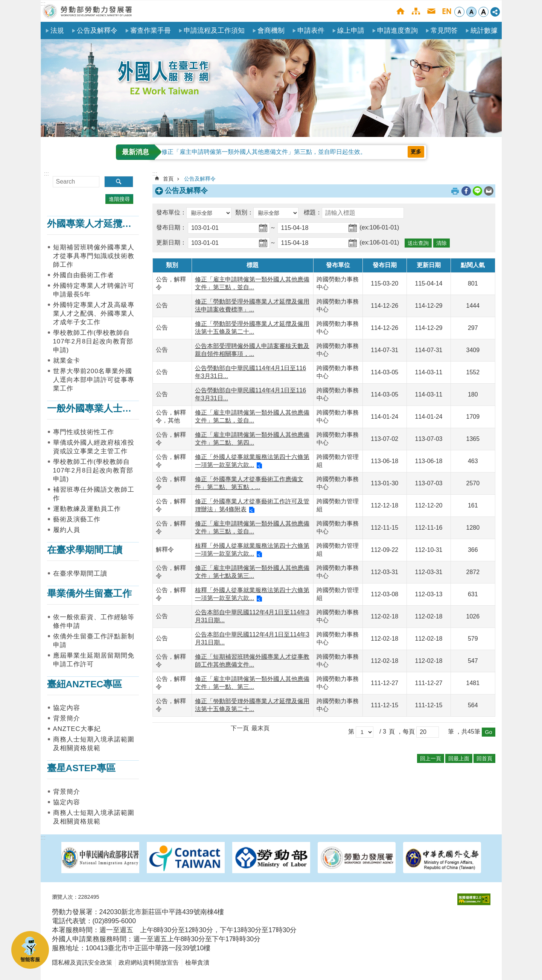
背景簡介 (67, 718)
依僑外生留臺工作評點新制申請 (94, 641)
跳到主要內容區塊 (4, 4)
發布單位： (171, 212)
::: (43, 4)
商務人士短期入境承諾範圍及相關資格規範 (94, 744)
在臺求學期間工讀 (85, 550)
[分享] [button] (495, 12)
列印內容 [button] (455, 191)
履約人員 (67, 530)
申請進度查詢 (397, 30)
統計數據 (484, 30)
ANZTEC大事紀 (77, 729)
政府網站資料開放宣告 (149, 963)
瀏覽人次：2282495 (76, 897)
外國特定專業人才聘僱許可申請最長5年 (94, 290)
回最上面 (459, 758)
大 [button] (483, 12)
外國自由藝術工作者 (84, 275)
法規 (57, 30)
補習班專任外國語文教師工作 (94, 494)
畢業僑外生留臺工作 (89, 593)
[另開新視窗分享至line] (477, 191)
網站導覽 (416, 11)
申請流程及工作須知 (214, 30)
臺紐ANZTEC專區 (85, 684)
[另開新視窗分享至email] (489, 191)
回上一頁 (431, 758)
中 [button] (471, 12)
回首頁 (484, 758)
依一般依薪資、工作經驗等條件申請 (94, 621)
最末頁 (260, 728)
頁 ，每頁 (402, 732)
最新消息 (135, 152)
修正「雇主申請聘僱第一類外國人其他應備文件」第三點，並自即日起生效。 (264, 152)
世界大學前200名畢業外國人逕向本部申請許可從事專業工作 (94, 380)
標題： (313, 212)
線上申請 (351, 30)
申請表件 (311, 30)
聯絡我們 (431, 11)
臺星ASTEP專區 (81, 768)
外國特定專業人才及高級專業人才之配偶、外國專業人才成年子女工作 (94, 314)
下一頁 (240, 728)
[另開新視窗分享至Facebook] (466, 191)
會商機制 (271, 30)
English (447, 11)
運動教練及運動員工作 (87, 509)
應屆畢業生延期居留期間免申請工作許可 (94, 660)
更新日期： (171, 242)
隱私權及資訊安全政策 (82, 963)
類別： (244, 212)
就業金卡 (67, 361)
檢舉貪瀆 (197, 963)
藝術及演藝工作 (77, 519)
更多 (416, 152)
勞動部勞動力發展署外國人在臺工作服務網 (88, 11)
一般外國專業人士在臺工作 (104, 408)
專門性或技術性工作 (84, 432)
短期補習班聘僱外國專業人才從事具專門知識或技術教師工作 (94, 256)
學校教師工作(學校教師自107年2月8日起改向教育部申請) (93, 341)
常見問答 (444, 30)
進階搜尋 (119, 199)
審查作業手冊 (151, 30)
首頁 (400, 11)
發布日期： (171, 227)
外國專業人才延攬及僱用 (99, 224)
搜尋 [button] (119, 182)
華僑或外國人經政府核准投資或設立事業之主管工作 (94, 447)
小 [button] (459, 12)
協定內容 (67, 708)
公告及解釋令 (97, 30)
